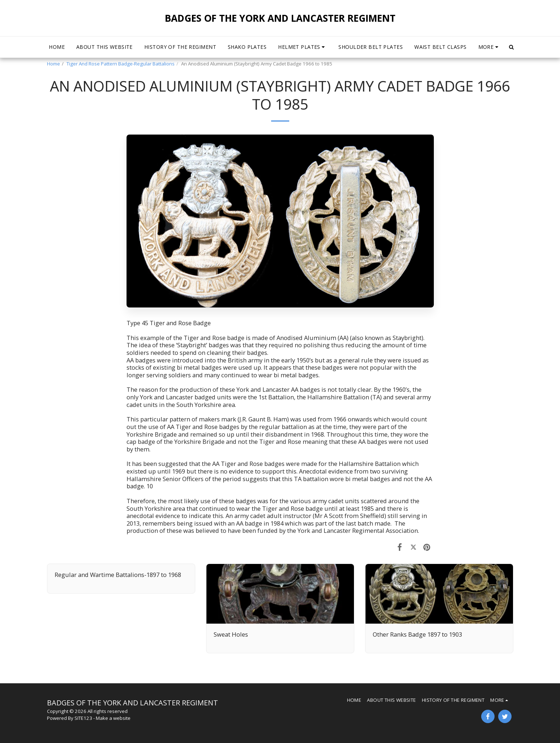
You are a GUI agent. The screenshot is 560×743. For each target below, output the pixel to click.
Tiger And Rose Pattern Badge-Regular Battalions (121, 64)
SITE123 (83, 718)
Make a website (113, 718)
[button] (302, 47)
